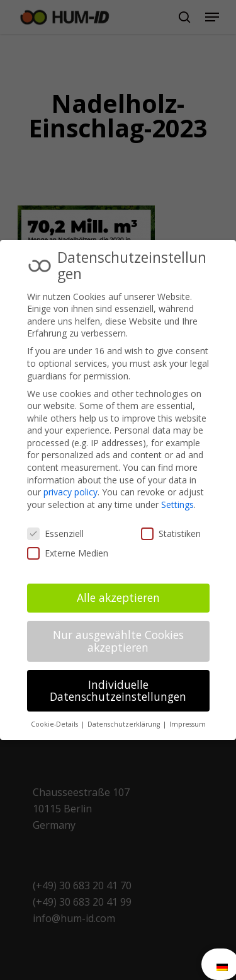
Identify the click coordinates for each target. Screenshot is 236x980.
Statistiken (171, 533)
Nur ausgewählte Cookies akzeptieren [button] (118, 641)
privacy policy (70, 492)
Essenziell (55, 533)
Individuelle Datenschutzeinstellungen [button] (118, 691)
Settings (177, 504)
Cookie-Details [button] (55, 724)
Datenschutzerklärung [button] (125, 724)
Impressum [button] (188, 724)
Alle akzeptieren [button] (118, 597)
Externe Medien (68, 553)
